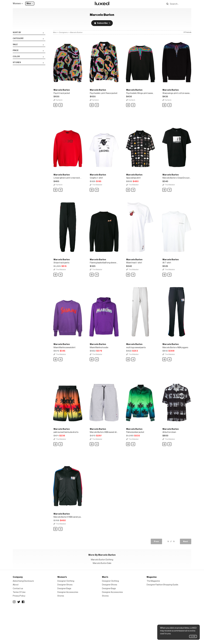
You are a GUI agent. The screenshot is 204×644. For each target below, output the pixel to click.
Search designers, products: (163, 4)
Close (193, 636)
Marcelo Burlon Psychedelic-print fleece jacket (92, 111)
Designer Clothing (66, 615)
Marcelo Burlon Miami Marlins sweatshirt (56, 382)
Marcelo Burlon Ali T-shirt (164, 292)
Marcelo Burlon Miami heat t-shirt (128, 292)
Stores (61, 630)
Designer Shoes (65, 619)
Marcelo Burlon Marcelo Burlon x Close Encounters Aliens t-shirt (164, 201)
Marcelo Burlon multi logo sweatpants (128, 382)
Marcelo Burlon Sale (102, 597)
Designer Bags (64, 623)
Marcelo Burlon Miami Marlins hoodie (92, 382)
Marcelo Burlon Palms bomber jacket (128, 473)
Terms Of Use (19, 626)
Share (61, 110)
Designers (63, 32)
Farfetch (59, 106)
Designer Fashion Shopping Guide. (163, 619)
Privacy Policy (19, 630)
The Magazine (153, 615)
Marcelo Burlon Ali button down (164, 473)
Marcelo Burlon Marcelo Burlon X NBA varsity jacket (56, 563)
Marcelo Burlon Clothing (102, 594)
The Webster (97, 196)
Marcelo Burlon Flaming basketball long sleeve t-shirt (92, 292)
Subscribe (104, 23)
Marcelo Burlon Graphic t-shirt (92, 201)
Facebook (23, 636)
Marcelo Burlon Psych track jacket (56, 111)
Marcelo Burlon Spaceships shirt (128, 201)
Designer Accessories (68, 626)
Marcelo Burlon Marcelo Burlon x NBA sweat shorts (92, 473)
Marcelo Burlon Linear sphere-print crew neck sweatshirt (56, 201)
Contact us (18, 623)
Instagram (14, 636)
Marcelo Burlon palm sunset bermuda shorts (56, 473)
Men (29, 4)
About (16, 619)
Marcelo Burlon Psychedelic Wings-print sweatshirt (128, 111)
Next (186, 576)
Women (17, 4)
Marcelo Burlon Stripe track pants (56, 292)
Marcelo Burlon (76, 32)
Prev (156, 576)
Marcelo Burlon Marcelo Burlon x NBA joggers (164, 382)
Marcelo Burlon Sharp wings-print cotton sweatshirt (164, 111)
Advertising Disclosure (23, 615)
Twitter (19, 636)
